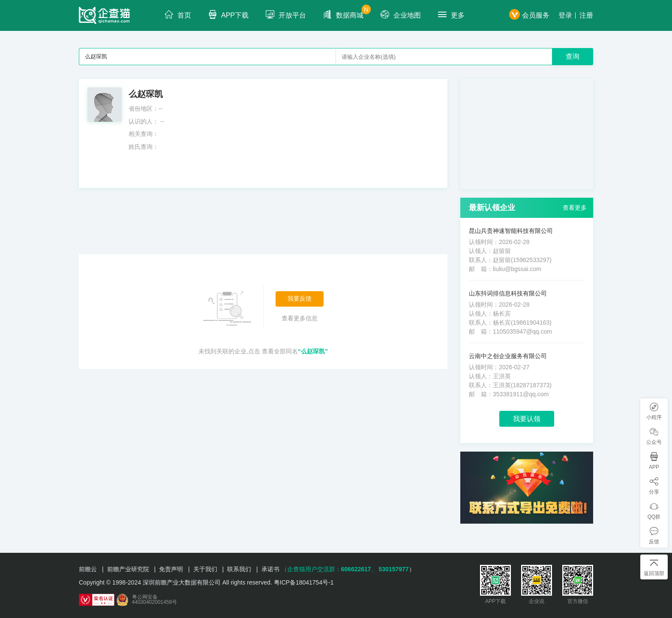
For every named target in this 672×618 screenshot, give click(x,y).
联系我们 (239, 569)
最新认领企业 (492, 208)
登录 (565, 15)
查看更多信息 (300, 318)
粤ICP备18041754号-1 (304, 582)
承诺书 (270, 569)
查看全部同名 (295, 351)
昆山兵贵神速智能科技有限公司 (511, 231)
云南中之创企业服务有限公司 (508, 356)
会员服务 (529, 15)
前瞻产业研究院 (128, 569)
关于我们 (205, 569)
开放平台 (286, 14)
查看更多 (575, 208)
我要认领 (527, 419)
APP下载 (228, 14)
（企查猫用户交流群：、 (329, 569)
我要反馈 (300, 298)
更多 (451, 14)
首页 (178, 14)
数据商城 (347, 12)
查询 (573, 56)
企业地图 (401, 14)
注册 (586, 15)
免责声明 (171, 569)
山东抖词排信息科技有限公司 (508, 293)
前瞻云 (88, 569)
